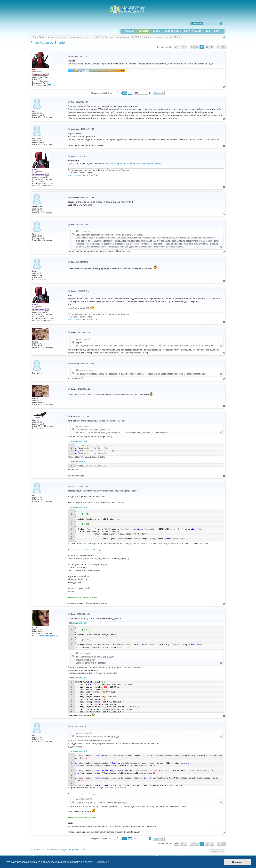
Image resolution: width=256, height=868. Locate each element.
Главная (129, 31)
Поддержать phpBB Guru (102, 93)
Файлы (156, 31)
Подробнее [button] (102, 862)
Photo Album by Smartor (48, 43)
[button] (176, 47)
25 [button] (192, 47)
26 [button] (197, 47)
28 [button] (207, 47)
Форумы (143, 31)
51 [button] (220, 47)
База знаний (172, 31)
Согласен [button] (238, 862)
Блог (217, 31)
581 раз (50, 83)
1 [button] (186, 47)
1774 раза (51, 85)
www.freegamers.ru (49, 636)
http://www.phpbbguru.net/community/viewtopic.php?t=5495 (134, 164)
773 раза (51, 186)
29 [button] (212, 47)
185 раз (50, 184)
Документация (192, 31)
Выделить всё (80, 442)
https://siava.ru (75, 175)
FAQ (208, 31)
